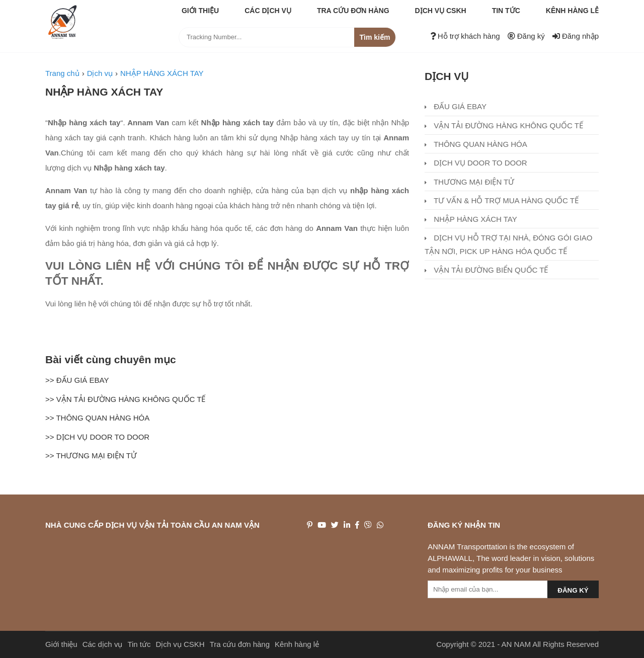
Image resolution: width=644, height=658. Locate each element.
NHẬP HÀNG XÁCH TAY (104, 92)
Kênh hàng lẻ (572, 11)
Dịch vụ (447, 76)
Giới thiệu (200, 11)
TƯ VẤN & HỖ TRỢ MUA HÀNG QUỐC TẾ (502, 200)
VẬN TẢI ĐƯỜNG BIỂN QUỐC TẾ (486, 270)
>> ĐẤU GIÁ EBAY (77, 380)
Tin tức (506, 11)
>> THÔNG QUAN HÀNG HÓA (97, 418)
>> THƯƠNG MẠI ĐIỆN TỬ (91, 456)
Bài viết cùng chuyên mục (111, 359)
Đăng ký (526, 36)
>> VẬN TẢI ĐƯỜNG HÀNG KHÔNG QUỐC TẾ (126, 399)
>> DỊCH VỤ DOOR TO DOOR (97, 437)
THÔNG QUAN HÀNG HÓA (476, 144)
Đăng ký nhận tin (464, 525)
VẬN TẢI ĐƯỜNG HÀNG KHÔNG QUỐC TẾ (504, 126)
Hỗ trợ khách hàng (465, 36)
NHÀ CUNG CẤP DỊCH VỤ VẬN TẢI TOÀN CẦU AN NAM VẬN (152, 525)
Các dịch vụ (268, 11)
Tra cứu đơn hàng (353, 11)
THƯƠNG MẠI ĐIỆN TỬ (469, 182)
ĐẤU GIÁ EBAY (456, 106)
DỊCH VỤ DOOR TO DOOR (476, 163)
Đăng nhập (576, 36)
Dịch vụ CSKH (441, 11)
